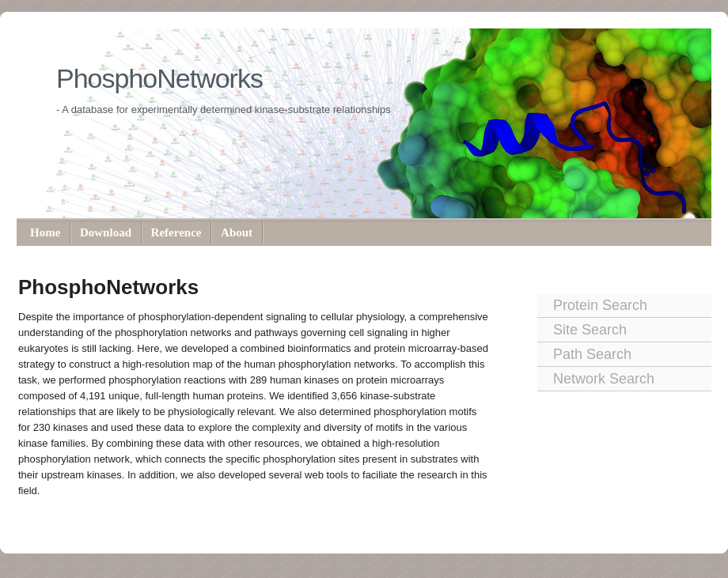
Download (106, 232)
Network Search (604, 379)
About (237, 232)
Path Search (592, 354)
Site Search (590, 330)
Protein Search (600, 305)
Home (45, 232)
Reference (176, 232)
